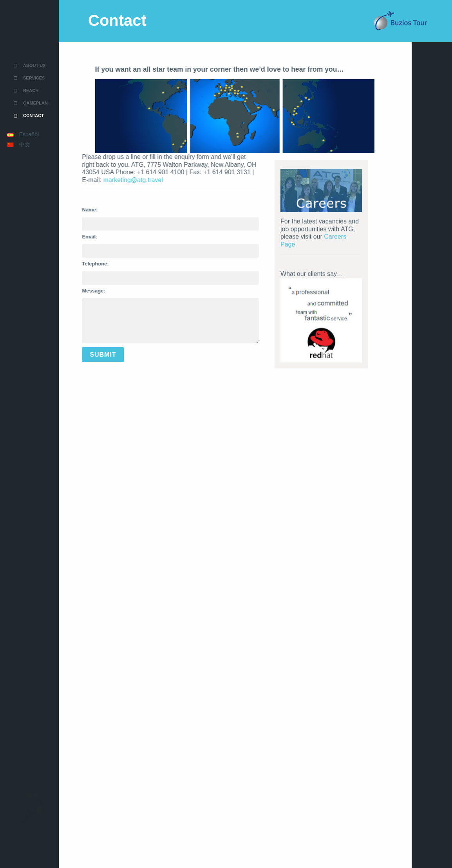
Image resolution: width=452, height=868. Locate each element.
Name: (64, 210)
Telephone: (69, 264)
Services (34, 52)
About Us (34, 40)
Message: (68, 291)
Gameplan (35, 77)
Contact (33, 90)
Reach (31, 65)
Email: (64, 237)
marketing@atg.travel (107, 180)
